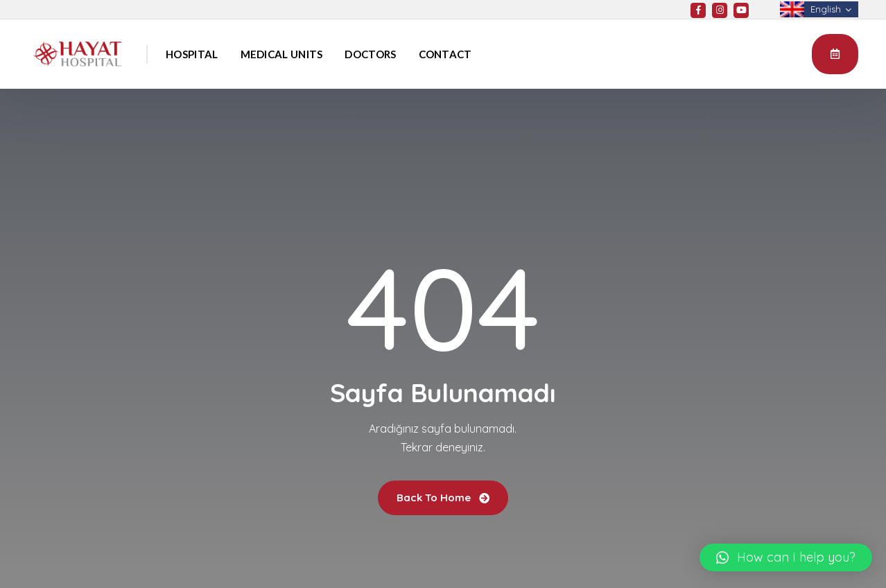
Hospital (192, 54)
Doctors (370, 54)
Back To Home (443, 498)
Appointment (835, 53)
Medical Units (282, 54)
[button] (786, 557)
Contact (445, 54)
